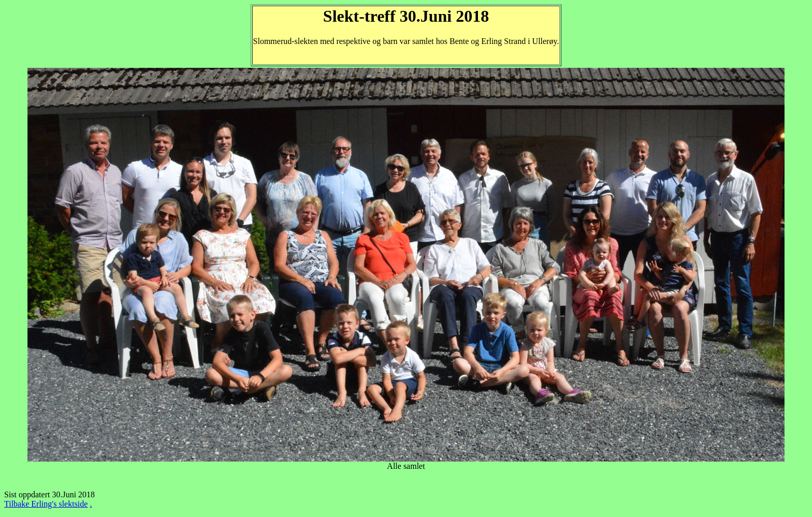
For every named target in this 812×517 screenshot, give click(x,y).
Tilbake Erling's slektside (46, 504)
